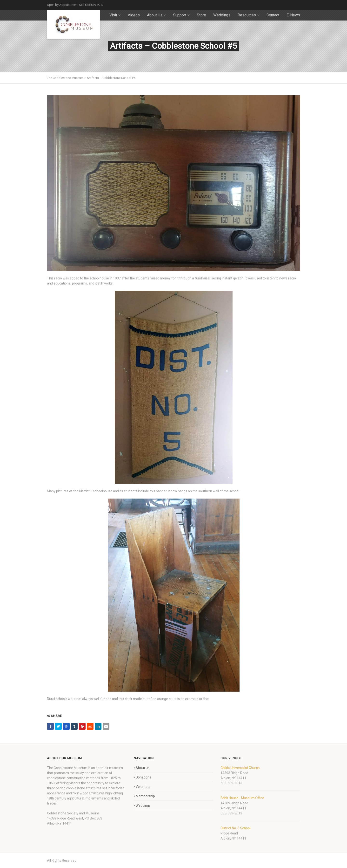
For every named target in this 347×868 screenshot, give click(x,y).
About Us (156, 15)
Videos (134, 15)
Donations (142, 777)
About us (142, 768)
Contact (273, 15)
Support (181, 15)
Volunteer (142, 787)
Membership (144, 796)
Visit (115, 15)
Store (201, 15)
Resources (248, 15)
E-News (293, 15)
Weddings (222, 15)
